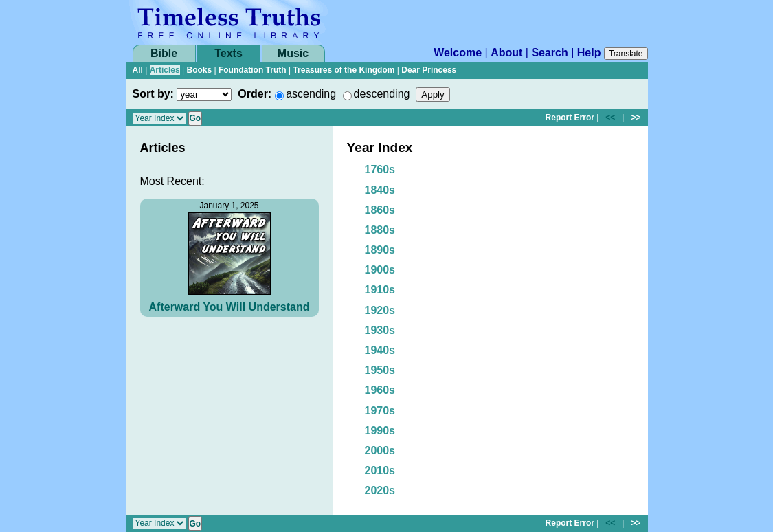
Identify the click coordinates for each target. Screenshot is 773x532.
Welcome (458, 53)
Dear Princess (429, 70)
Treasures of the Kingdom (344, 70)
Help (589, 53)
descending (382, 94)
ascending (311, 94)
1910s (380, 290)
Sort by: (153, 94)
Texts (228, 53)
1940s (380, 350)
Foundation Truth (253, 70)
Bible (164, 53)
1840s (380, 190)
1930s (380, 330)
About (506, 53)
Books (199, 70)
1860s (380, 210)
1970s (380, 411)
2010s (380, 470)
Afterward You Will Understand (229, 307)
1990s (380, 431)
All (138, 70)
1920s (380, 310)
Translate (626, 54)
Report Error (570, 118)
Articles (165, 70)
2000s (380, 451)
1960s (380, 390)
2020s (380, 490)
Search (549, 53)
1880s (380, 230)
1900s (380, 270)
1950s (380, 370)
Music (293, 53)
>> (636, 118)
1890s (380, 250)
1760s (380, 169)
